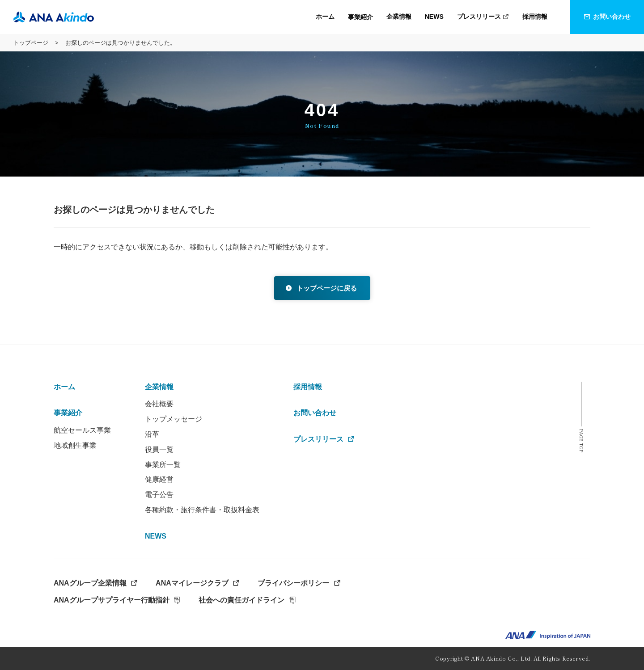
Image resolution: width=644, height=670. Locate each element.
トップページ (31, 43)
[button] (360, 17)
